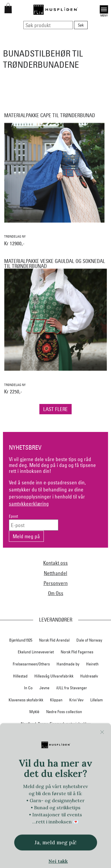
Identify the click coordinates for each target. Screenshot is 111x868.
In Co (28, 688)
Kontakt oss (55, 563)
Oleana (95, 759)
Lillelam (96, 700)
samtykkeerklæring (29, 504)
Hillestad (20, 676)
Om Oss (56, 593)
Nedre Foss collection (64, 712)
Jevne (44, 688)
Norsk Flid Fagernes (77, 652)
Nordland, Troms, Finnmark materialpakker (56, 724)
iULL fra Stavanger (72, 688)
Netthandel (55, 573)
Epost (13, 516)
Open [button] (104, 9)
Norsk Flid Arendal (54, 640)
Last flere (55, 409)
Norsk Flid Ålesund (67, 759)
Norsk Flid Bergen (37, 736)
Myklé (34, 712)
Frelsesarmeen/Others (31, 664)
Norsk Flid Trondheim (27, 759)
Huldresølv (89, 676)
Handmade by (68, 664)
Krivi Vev (76, 700)
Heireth (92, 664)
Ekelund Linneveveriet (36, 652)
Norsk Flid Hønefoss (76, 748)
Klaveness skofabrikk (26, 700)
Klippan (56, 700)
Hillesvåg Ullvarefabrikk (54, 676)
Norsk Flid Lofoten (74, 736)
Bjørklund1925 (21, 640)
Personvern (56, 583)
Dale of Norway (89, 640)
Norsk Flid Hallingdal (36, 748)
